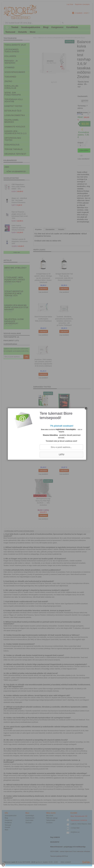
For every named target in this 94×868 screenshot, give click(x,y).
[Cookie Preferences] (3, 865)
